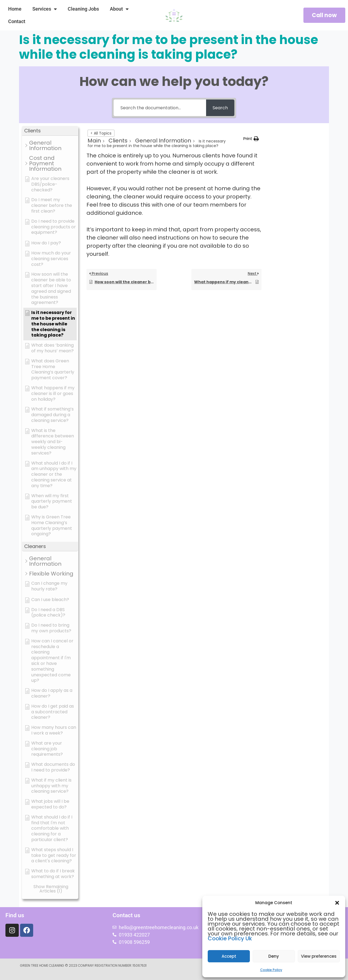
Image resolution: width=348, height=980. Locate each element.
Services (45, 9)
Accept (229, 956)
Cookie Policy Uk (230, 938)
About (119, 9)
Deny (274, 956)
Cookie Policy (271, 970)
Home (15, 9)
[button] (337, 903)
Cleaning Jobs (83, 9)
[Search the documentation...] (160, 108)
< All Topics (101, 133)
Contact (17, 21)
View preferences (319, 956)
